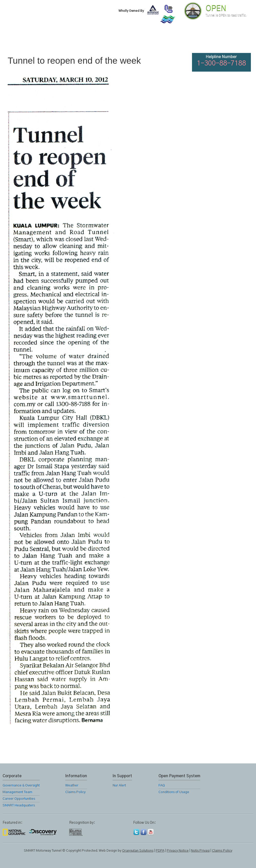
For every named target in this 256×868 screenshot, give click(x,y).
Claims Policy (75, 792)
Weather (72, 786)
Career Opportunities (19, 799)
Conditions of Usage (174, 792)
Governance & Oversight (21, 786)
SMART (72, 41)
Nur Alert (119, 786)
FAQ (210, 41)
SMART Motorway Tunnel (63, 15)
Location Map (127, 41)
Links (183, 41)
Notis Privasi (200, 851)
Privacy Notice (178, 851)
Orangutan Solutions (138, 851)
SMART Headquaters (19, 805)
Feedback (239, 41)
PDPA (160, 851)
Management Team (17, 792)
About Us (44, 41)
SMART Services (100, 41)
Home (16, 41)
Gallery (155, 41)
